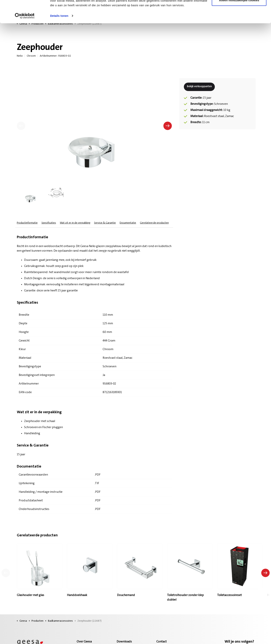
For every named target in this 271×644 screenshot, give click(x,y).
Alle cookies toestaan (239, 10)
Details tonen (59, 38)
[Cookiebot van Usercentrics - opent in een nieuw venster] (25, 38)
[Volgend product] (265, 573)
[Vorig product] (6, 573)
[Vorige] (21, 126)
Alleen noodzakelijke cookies (239, 23)
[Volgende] (168, 126)
